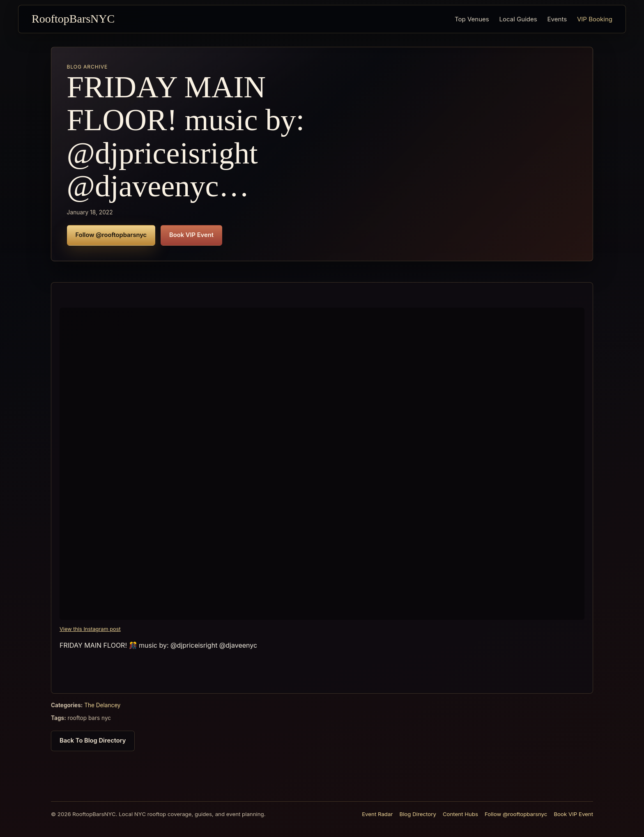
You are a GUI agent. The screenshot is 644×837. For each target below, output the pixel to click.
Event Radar (377, 814)
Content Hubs (460, 814)
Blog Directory (417, 814)
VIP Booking (595, 19)
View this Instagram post (90, 633)
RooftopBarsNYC (73, 19)
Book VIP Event (191, 235)
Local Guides (518, 19)
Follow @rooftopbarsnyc (111, 235)
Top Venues (472, 19)
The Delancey (102, 709)
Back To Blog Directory (93, 744)
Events (557, 19)
